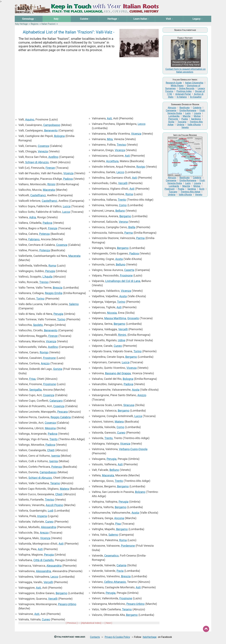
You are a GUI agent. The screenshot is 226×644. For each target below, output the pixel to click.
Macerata (49, 190)
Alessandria (48, 527)
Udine (122, 340)
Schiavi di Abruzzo (37, 162)
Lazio (188, 113)
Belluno (120, 211)
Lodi (51, 511)
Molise (197, 116)
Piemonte (173, 119)
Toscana (182, 122)
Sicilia (171, 122)
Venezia (43, 151)
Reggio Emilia (54, 293)
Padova (68, 179)
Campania (171, 110)
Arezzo (45, 363)
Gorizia (58, 369)
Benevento (51, 130)
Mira (110, 139)
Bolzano (140, 492)
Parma (129, 233)
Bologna (59, 136)
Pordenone (128, 546)
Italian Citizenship (194, 83)
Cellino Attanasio (115, 582)
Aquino (30, 119)
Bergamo (62, 593)
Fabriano (34, 239)
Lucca (67, 206)
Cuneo (49, 522)
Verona (123, 222)
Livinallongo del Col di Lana (123, 281)
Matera (65, 489)
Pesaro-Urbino (67, 604)
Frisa (32, 379)
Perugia (50, 271)
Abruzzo (172, 108)
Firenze (50, 168)
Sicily (202, 189)
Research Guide (174, 83)
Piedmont (170, 189)
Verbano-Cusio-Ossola (133, 449)
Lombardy (174, 186)
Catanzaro (56, 401)
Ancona (119, 518)
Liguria (197, 113)
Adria (33, 217)
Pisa (118, 524)
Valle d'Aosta (194, 125)
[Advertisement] (89, 85)
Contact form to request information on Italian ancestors (186, 70)
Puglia (185, 119)
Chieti (51, 450)
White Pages (177, 86)
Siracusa (129, 405)
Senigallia (35, 390)
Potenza (44, 234)
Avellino (53, 157)
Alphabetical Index (91, 623)
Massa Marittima (115, 318)
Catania (122, 565)
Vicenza (68, 173)
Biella (132, 227)
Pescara (62, 412)
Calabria (197, 108)
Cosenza (43, 146)
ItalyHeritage (150, 637)
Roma (52, 266)
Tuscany (173, 192)
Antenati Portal (183, 94)
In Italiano (182, 97)
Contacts (95, 637)
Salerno (74, 304)
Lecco (54, 577)
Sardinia (192, 189)
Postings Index (184, 91)
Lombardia (174, 116)
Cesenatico (111, 556)
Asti (61, 544)
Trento (53, 439)
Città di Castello (44, 560)
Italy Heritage (21, 24)
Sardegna (196, 119)
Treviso (44, 282)
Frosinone (49, 358)
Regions (35, 24)
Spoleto (38, 325)
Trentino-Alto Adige (190, 192)
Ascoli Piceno (54, 505)
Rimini (51, 184)
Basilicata (185, 108)
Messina (50, 428)
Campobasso (52, 125)
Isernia (56, 456)
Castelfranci (38, 195)
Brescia (58, 288)
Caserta (129, 270)
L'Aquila (48, 277)
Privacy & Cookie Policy (117, 637)
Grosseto (133, 318)
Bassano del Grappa (118, 373)
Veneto (185, 127)
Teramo (55, 483)
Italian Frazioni (48, 24)
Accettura (112, 161)
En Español (196, 97)
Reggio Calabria (61, 417)
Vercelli (48, 582)
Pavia (120, 571)
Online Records (187, 88)
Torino (40, 299)
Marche (187, 116)
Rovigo (44, 352)
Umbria (180, 125)
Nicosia (112, 313)
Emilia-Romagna (188, 110)
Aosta (119, 259)
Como (123, 205)
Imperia (42, 516)
